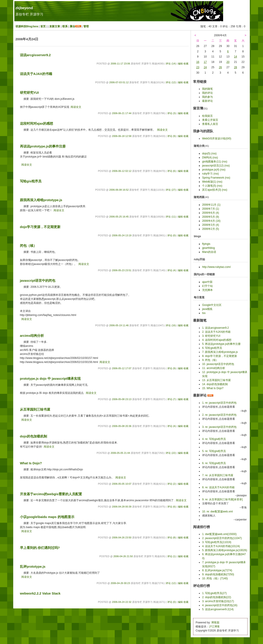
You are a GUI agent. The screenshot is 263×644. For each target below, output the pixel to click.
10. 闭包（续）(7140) (215, 578)
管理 (86, 26)
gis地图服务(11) (212, 162)
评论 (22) (171, 453)
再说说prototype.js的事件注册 (43, 146)
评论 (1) (172, 556)
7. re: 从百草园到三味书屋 (218, 475)
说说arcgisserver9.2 (35, 55)
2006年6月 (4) (210, 213)
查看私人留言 (210, 124)
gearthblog (208, 248)
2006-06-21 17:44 (122, 113)
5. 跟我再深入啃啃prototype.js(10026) (225, 550)
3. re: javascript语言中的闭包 (219, 427)
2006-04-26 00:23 (120, 583)
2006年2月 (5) (210, 229)
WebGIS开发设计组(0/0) (217, 139)
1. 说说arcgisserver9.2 (215, 328)
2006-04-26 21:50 (123, 556)
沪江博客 (214, 627)
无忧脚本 (207, 290)
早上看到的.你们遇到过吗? (40, 548)
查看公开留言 (210, 120)
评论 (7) (172, 399)
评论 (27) (171, 190)
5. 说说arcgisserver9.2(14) (218, 609)
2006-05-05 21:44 (120, 453)
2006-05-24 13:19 (122, 235)
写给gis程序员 (31, 181)
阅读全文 (76, 107)
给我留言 (207, 116)
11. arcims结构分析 (214, 368)
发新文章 (55, 26)
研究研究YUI (29, 93)
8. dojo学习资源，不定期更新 (220, 356)
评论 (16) (171, 325)
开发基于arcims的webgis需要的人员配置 (51, 494)
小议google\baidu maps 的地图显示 (47, 517)
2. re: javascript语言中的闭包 (219, 415)
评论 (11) (171, 217)
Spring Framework (213, 178)
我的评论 (207, 93)
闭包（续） (28, 246)
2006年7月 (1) (210, 209)
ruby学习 (207, 174)
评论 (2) (172, 484)
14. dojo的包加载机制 (215, 384)
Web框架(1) (209, 182)
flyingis (206, 244)
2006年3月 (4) (210, 225)
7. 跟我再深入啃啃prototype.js (220, 352)
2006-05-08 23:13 (122, 399)
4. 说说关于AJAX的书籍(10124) (221, 546)
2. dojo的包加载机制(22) (217, 597)
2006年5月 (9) (210, 217)
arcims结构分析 (32, 336)
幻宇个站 (207, 286)
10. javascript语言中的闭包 (218, 364)
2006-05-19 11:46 (119, 325)
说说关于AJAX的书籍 (36, 74)
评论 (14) (171, 64)
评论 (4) (172, 270)
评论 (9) (172, 136)
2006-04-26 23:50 (122, 537)
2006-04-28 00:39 (122, 507)
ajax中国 (207, 282)
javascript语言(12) (213, 166)
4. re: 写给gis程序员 (214, 439)
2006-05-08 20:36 (122, 426)
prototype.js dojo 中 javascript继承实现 (50, 379)
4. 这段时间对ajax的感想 (217, 340)
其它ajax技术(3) (212, 190)
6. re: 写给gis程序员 (214, 463)
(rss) (214, 154)
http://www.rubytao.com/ (216, 267)
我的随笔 (207, 89)
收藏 (186, 64)
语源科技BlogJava (27, 26)
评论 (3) (172, 113)
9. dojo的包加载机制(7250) (218, 574)
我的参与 (207, 97)
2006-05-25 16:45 (119, 217)
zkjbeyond (24, 8)
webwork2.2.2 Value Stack (40, 593)
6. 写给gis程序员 (212, 348)
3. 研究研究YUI (211, 336)
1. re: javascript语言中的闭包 (219, 403)
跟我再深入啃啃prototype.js (41, 200)
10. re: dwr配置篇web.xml (217, 512)
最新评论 (207, 101)
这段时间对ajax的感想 (37, 124)
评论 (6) (172, 171)
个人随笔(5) (209, 186)
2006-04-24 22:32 (122, 602)
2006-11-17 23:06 (120, 64)
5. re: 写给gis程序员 (214, 451)
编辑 (180, 64)
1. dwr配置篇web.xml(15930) (219, 534)
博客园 (215, 623)
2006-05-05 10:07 (122, 484)
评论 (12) (171, 82)
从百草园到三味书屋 (35, 409)
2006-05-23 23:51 (122, 270)
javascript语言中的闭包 (38, 281)
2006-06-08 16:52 (119, 190)
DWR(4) (207, 158)
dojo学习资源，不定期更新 (40, 227)
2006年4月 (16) (211, 221)
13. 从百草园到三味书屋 (216, 380)
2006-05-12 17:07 (122, 368)
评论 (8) (172, 537)
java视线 (207, 309)
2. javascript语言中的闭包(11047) (222, 538)
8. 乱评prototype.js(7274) (217, 570)
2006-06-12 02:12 (122, 171)
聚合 (73, 26)
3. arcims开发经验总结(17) (218, 601)
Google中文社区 (212, 305)
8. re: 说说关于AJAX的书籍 (218, 487)
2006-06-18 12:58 (122, 136)
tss (204, 313)
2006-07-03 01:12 (119, 82)
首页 (43, 26)
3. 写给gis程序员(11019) (217, 542)
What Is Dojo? (31, 463)
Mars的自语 (209, 252)
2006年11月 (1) (211, 205)
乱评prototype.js (33, 567)
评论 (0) (172, 235)
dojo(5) (206, 154)
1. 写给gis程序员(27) (214, 593)
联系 (65, 26)
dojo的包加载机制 (33, 436)
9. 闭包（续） (210, 360)
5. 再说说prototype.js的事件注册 (221, 344)
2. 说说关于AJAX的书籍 (216, 332)
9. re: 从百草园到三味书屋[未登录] (222, 499)
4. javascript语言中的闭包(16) (220, 605)
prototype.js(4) (211, 170)
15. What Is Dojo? (213, 388)
